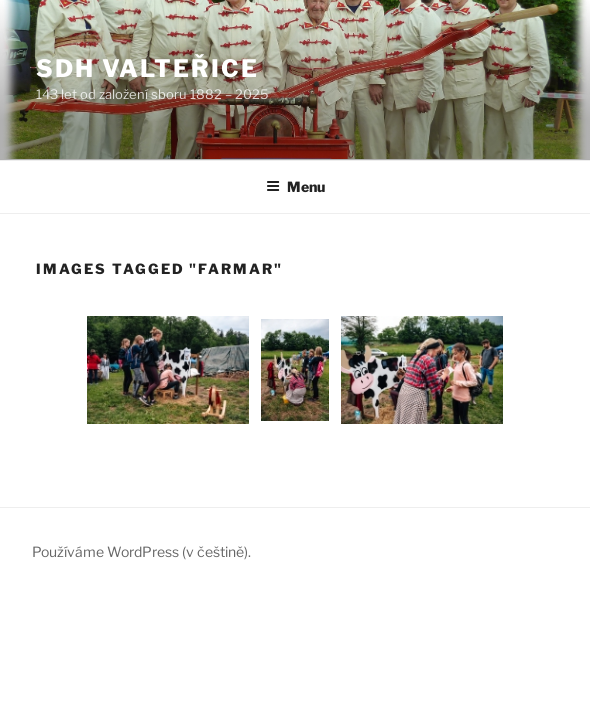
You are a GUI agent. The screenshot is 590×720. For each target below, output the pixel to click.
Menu (295, 186)
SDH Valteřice (147, 68)
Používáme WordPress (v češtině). (141, 551)
